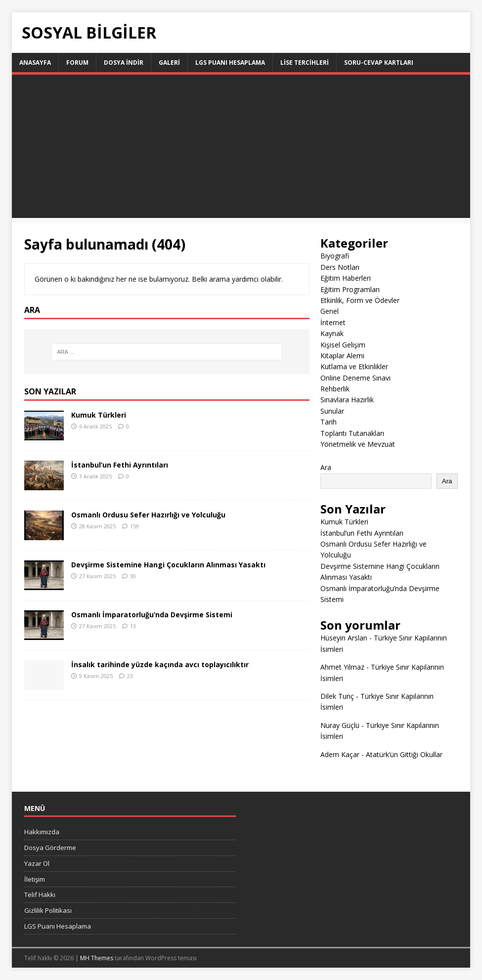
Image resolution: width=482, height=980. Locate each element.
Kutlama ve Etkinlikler (354, 366)
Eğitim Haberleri (346, 278)
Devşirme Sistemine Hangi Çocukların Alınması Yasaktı (168, 565)
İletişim (35, 879)
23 (130, 676)
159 (134, 526)
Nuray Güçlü (340, 725)
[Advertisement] (241, 149)
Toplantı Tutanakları (352, 433)
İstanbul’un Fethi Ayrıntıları (120, 465)
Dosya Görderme (50, 848)
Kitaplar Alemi (342, 356)
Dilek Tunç (337, 696)
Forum (77, 63)
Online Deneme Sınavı (355, 378)
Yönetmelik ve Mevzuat (358, 444)
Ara (326, 467)
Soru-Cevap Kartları (379, 63)
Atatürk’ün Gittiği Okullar (404, 754)
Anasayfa (35, 63)
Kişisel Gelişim (343, 345)
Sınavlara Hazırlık (347, 400)
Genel (329, 311)
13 (133, 626)
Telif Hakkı (40, 895)
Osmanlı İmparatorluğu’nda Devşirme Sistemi (152, 615)
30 (133, 576)
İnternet (333, 322)
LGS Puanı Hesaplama (230, 63)
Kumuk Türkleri (99, 415)
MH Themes (97, 958)
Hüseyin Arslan (344, 638)
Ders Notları (340, 267)
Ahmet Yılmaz (342, 667)
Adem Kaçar (340, 754)
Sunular (332, 411)
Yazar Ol (37, 863)
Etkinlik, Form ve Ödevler (360, 300)
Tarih (329, 422)
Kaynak (332, 333)
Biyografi (335, 256)
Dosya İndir (124, 63)
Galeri (169, 63)
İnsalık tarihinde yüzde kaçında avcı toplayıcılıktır (160, 664)
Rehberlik (335, 389)
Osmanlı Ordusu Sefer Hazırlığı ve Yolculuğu (148, 515)
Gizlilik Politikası (48, 910)
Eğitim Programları (350, 289)
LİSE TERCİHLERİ (305, 63)
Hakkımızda (42, 832)
